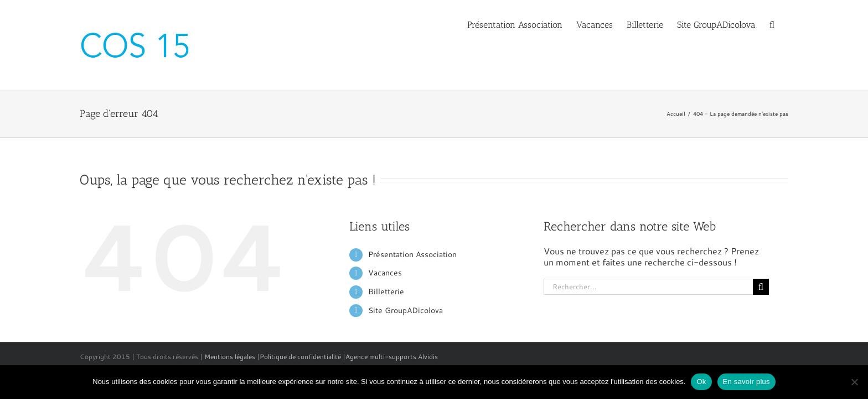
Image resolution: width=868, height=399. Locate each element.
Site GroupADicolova (405, 310)
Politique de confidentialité (300, 357)
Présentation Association (412, 254)
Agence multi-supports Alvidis (392, 357)
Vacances (385, 273)
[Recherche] (761, 287)
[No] (854, 382)
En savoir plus (746, 382)
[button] (786, 24)
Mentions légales (230, 357)
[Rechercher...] (648, 287)
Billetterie (386, 291)
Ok (701, 382)
